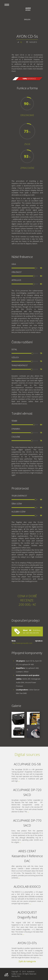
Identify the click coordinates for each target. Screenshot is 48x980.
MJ (21, 42)
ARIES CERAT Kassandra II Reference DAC (27, 856)
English (27, 19)
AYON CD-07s (27, 943)
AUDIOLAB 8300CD (27, 887)
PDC (19, 976)
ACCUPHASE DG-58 (27, 764)
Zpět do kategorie (27, 961)
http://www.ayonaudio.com (22, 643)
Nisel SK (27, 630)
